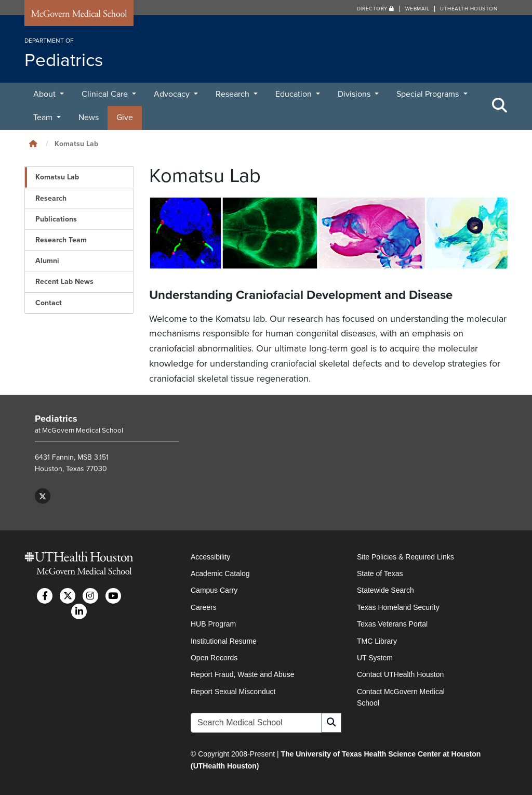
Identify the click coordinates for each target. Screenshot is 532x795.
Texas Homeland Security (398, 607)
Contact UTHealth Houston (400, 674)
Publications (56, 219)
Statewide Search (385, 590)
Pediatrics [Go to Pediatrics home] (56, 419)
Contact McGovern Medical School (401, 697)
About (45, 94)
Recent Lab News (64, 282)
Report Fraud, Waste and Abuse (242, 674)
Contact (49, 303)
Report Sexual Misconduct (233, 692)
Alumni (47, 261)
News (89, 118)
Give (125, 118)
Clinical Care (106, 94)
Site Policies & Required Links (405, 557)
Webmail (417, 9)
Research (234, 94)
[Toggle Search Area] (500, 106)
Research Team (61, 240)
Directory (376, 9)
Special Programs (429, 94)
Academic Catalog (220, 574)
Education (295, 94)
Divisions (355, 94)
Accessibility (210, 557)
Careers (204, 607)
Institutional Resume (224, 641)
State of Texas (380, 574)
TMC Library (377, 641)
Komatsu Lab (57, 177)
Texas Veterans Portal (392, 624)
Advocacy (173, 94)
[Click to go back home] (33, 144)
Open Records (214, 658)
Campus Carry (214, 590)
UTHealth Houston (469, 9)
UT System (375, 658)
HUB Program (213, 624)
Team (44, 118)
